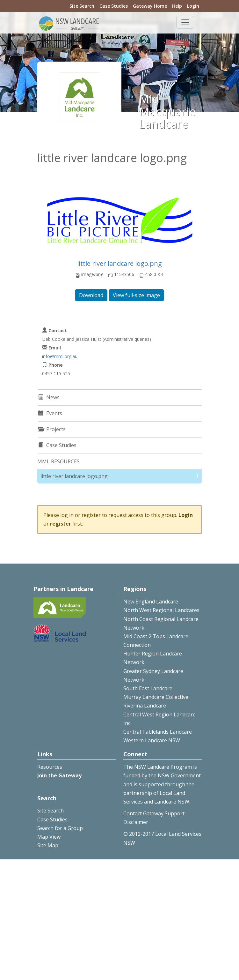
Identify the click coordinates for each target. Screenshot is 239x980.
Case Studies (114, 6)
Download (91, 295)
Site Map (48, 845)
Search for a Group (60, 828)
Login (193, 6)
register (61, 524)
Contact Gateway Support (154, 813)
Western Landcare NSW (152, 740)
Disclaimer (136, 822)
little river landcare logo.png (119, 263)
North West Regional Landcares (161, 610)
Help (177, 6)
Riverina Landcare (145, 706)
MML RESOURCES (58, 461)
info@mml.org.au (60, 356)
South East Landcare (148, 688)
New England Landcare (151, 602)
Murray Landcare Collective (156, 697)
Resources (50, 767)
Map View (49, 837)
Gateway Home (150, 6)
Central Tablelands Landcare (158, 732)
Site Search (82, 6)
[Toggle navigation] (185, 22)
